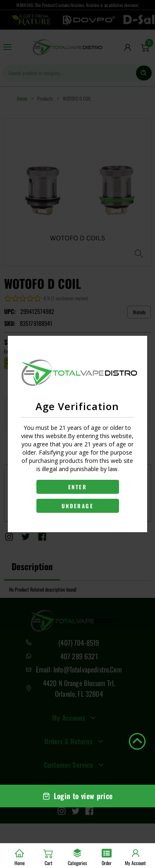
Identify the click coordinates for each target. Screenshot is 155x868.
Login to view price (78, 796)
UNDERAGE (77, 506)
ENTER (77, 487)
